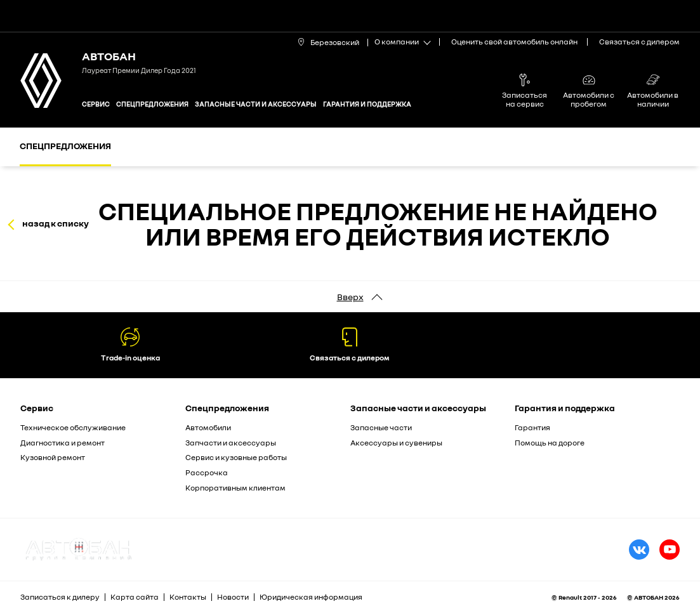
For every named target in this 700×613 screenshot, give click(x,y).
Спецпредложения (152, 104)
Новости (233, 597)
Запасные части (381, 427)
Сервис (96, 104)
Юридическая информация (311, 597)
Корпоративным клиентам (235, 488)
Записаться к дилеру (60, 597)
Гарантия (532, 427)
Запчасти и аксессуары (231, 443)
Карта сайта (135, 597)
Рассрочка (207, 472)
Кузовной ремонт (53, 457)
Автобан (109, 56)
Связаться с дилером (639, 42)
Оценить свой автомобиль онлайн (514, 42)
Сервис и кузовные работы (236, 457)
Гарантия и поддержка (367, 104)
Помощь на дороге (550, 443)
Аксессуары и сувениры (396, 443)
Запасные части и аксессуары (256, 104)
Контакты (188, 597)
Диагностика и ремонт (63, 443)
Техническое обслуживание (73, 427)
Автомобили (208, 427)
